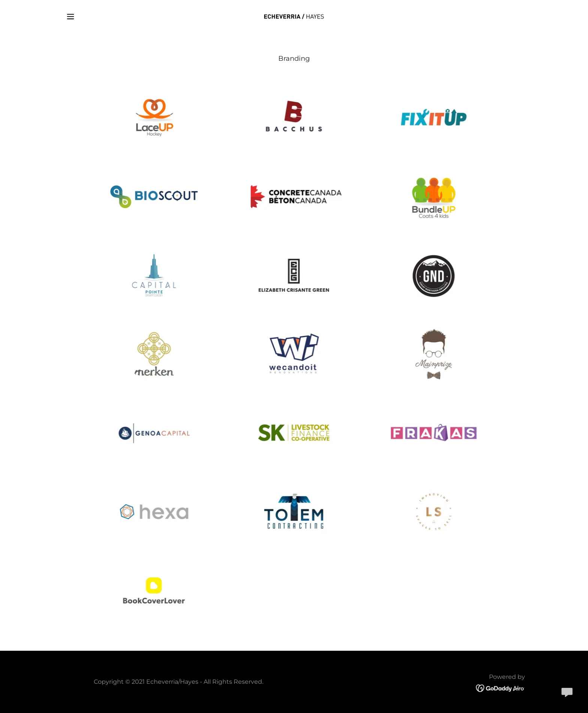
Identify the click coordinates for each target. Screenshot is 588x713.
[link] (294, 16)
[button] (70, 17)
